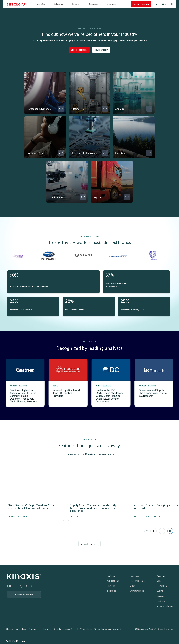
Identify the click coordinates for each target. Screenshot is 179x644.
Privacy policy (35, 629)
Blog (132, 586)
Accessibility (69, 629)
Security (57, 629)
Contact (161, 581)
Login (156, 4)
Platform (111, 586)
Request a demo (141, 4)
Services (76, 4)
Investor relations (165, 606)
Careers (160, 596)
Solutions (58, 4)
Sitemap (9, 629)
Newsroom (162, 586)
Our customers (137, 591)
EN (167, 4)
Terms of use (21, 629)
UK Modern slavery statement (108, 629)
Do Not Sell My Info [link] (15, 641)
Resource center (138, 581)
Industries (40, 4)
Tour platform (101, 50)
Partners (161, 601)
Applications (113, 581)
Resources (93, 4)
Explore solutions (79, 50)
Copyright (47, 629)
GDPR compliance (84, 629)
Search (172, 4)
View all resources (89, 544)
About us (112, 4)
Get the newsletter (24, 594)
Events (160, 591)
